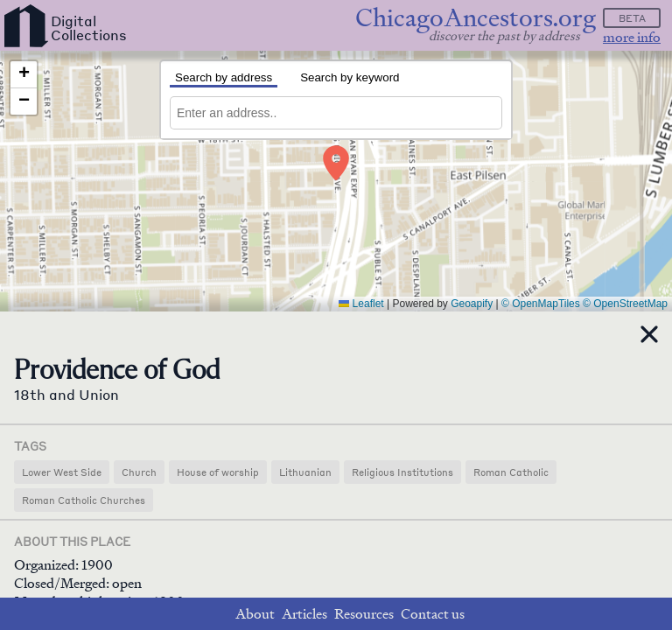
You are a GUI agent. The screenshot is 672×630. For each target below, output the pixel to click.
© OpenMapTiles (541, 304)
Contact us (433, 614)
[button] (337, 163)
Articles (304, 614)
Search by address (224, 77)
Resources (364, 614)
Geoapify (472, 304)
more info (632, 37)
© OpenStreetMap (625, 304)
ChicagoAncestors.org (476, 18)
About (255, 614)
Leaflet (361, 304)
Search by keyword (350, 77)
